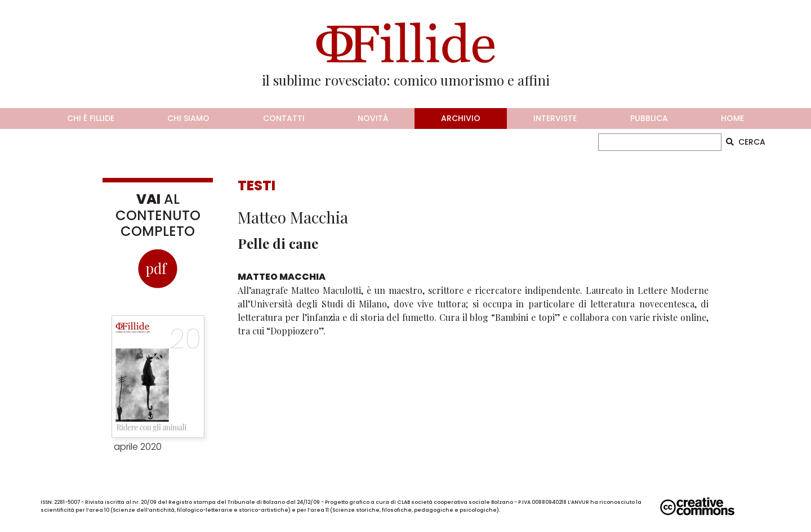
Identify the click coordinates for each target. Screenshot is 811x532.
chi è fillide (91, 118)
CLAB (404, 502)
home (732, 118)
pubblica (649, 118)
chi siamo (188, 118)
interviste (555, 118)
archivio (461, 118)
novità (373, 118)
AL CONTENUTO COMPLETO (158, 215)
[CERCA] (660, 142)
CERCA (746, 142)
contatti (284, 118)
